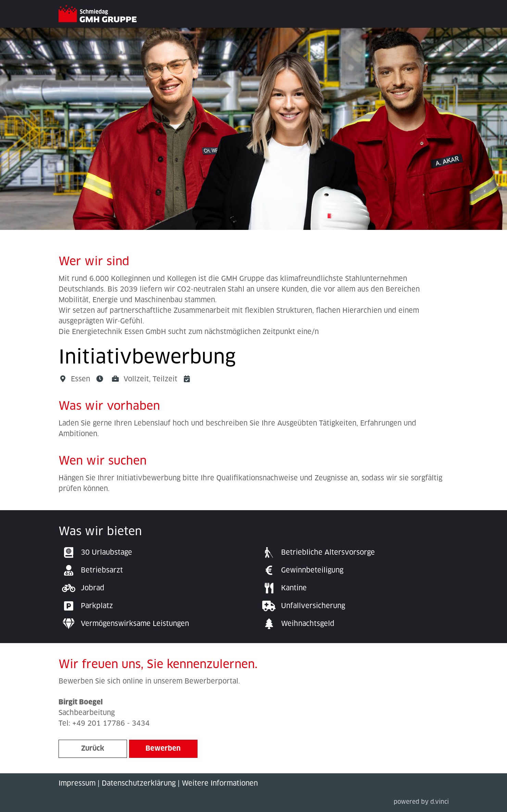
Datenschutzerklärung (139, 784)
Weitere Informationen (220, 784)
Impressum (77, 784)
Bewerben (163, 749)
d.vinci (440, 802)
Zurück (93, 749)
